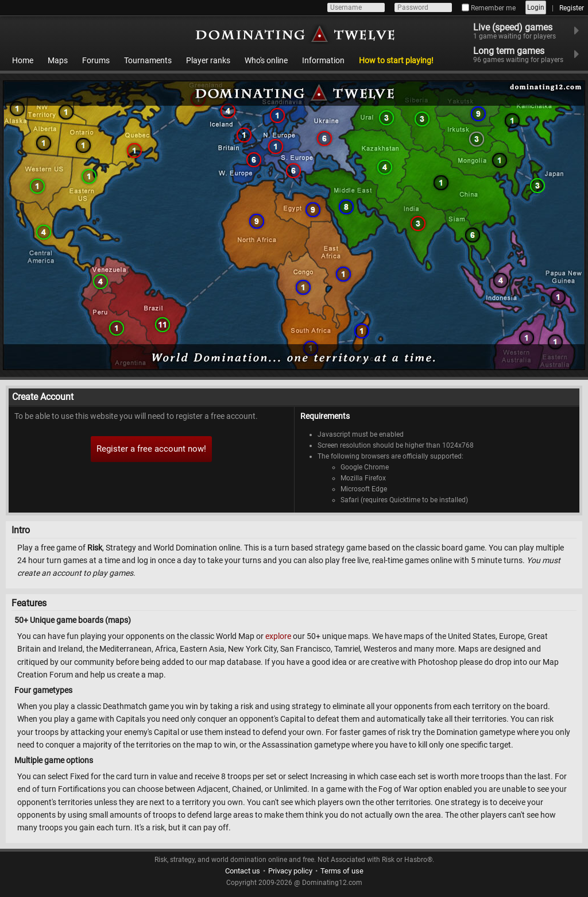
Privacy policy (290, 871)
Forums (96, 60)
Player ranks (208, 60)
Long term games (525, 55)
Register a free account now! (151, 449)
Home (23, 60)
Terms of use (342, 871)
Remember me (489, 8)
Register (572, 8)
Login (536, 7)
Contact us (243, 871)
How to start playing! (396, 60)
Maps (58, 60)
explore (278, 636)
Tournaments (148, 60)
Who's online (266, 60)
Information (323, 60)
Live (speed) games (522, 31)
